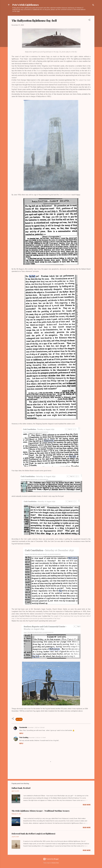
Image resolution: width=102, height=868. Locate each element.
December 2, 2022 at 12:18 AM (37, 738)
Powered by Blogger (51, 859)
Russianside (23, 727)
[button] (89, 20)
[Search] (93, 5)
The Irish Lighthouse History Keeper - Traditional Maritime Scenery (41, 811)
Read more (87, 805)
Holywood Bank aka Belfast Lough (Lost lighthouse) (33, 834)
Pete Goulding (24, 738)
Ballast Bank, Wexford (21, 788)
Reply (21, 733)
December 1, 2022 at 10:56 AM (36, 728)
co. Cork (19, 719)
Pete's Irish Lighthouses (26, 5)
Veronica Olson (55, 863)
